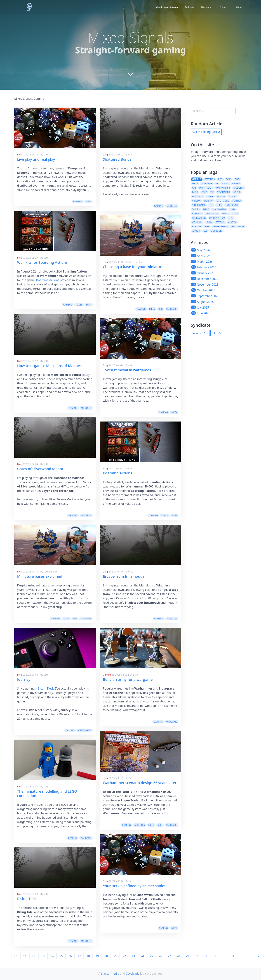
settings (210, 179)
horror (209, 201)
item (235, 214)
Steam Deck (46, 688)
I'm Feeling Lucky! (206, 132)
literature (223, 201)
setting (220, 222)
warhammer (223, 188)
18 (88, 956)
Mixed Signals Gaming (155, 7)
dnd (237, 179)
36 (251, 956)
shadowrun (219, 209)
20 (106, 956)
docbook (216, 231)
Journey (24, 679)
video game (85, 730)
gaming (78, 202)
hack (206, 209)
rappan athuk (217, 218)
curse (210, 196)
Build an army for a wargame (128, 679)
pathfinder (206, 188)
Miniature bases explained (40, 576)
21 (115, 956)
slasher (237, 201)
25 (151, 956)
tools (79, 305)
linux (209, 222)
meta (88, 202)
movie (232, 196)
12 (34, 956)
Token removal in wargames (127, 370)
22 (124, 956)
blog (195, 192)
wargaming (199, 218)
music (225, 214)
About (238, 7)
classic (232, 222)
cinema (196, 201)
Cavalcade (133, 974)
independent (220, 227)
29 (187, 956)
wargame (86, 619)
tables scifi (212, 214)
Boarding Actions (48, 280)
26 (160, 956)
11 (25, 956)
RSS (216, 333)
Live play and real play (36, 159)
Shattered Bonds (117, 159)
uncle (237, 192)
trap (204, 192)
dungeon (198, 196)
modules (86, 408)
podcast (197, 214)
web (207, 227)
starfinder (224, 192)
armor (196, 231)
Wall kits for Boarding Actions (42, 262)
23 (133, 956)
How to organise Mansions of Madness (50, 366)
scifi (89, 305)
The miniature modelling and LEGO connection (47, 793)
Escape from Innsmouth (124, 576)
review (236, 184)
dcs (211, 205)
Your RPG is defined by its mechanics (134, 886)
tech (219, 205)
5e (217, 184)
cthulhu (197, 222)
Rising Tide (27, 899)
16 (70, 956)
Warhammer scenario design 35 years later (140, 783)
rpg (75, 619)
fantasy (197, 227)
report (221, 196)
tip (212, 192)
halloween (238, 227)
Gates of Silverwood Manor (40, 469)
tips (231, 218)
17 (79, 956)
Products (221, 7)
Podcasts (182, 7)
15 (61, 956)
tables (196, 209)
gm (194, 188)
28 (178, 956)
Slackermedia (110, 974)
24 (142, 956)
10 (16, 956)
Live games (202, 7)
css (205, 231)
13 (43, 956)
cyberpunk (232, 205)
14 (52, 956)
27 (169, 956)
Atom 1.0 (200, 333)
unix (233, 209)
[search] (213, 111)
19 (97, 956)
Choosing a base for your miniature (133, 267)
